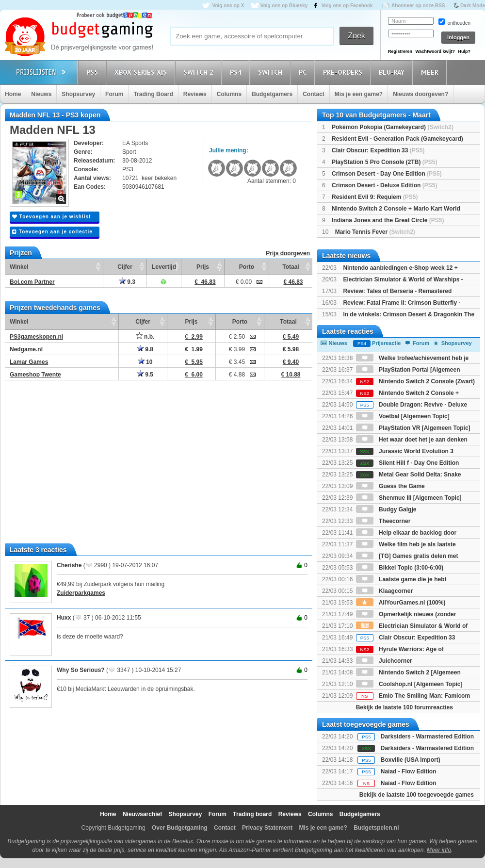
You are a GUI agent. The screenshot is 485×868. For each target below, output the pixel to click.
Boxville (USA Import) (411, 760)
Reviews (195, 94)
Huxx (64, 618)
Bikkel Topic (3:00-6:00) (400, 568)
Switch (272, 72)
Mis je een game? (359, 94)
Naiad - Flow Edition (409, 771)
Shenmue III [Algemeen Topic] (409, 498)
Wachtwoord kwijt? (435, 51)
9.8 (145, 349)
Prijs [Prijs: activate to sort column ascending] (203, 267)
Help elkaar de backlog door (406, 533)
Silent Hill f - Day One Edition (408, 463)
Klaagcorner (384, 591)
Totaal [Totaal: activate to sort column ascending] (291, 267)
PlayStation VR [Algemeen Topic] (413, 428)
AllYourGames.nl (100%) (401, 603)
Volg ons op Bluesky (284, 6)
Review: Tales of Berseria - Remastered (397, 291)
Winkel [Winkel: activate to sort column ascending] (19, 267)
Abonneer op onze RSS (418, 6)
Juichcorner (384, 661)
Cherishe (69, 565)
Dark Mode (473, 6)
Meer (431, 72)
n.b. (145, 337)
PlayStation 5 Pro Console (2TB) (384, 162)
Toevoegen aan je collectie (52, 232)
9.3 (127, 282)
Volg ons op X (228, 6)
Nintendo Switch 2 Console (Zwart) (415, 381)
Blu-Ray (393, 72)
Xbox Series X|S (142, 72)
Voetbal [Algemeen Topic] (403, 416)
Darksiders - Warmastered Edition (427, 737)
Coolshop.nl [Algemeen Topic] (409, 684)
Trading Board (153, 94)
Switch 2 (200, 72)
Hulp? (464, 51)
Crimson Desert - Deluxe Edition (384, 185)
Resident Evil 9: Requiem (375, 197)
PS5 (94, 72)
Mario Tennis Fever (375, 232)
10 (145, 362)
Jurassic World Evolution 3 (405, 451)
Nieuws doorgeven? (420, 94)
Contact (314, 94)
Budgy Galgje (386, 509)
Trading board (252, 814)
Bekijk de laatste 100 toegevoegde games (417, 795)
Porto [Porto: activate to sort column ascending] (247, 267)
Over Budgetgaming (180, 828)
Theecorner (383, 521)
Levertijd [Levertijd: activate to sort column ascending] (164, 267)
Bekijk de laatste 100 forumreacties (404, 707)
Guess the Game (390, 486)
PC (304, 72)
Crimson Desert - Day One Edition (387, 174)
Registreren (400, 51)
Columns (229, 94)
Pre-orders (344, 72)
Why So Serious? (81, 670)
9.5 (145, 375)
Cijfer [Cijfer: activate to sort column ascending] (125, 267)
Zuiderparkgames (81, 593)
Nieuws (41, 94)
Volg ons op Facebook (347, 6)
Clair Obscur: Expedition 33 (378, 150)
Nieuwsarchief (142, 814)
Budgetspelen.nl (376, 828)
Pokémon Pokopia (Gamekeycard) (393, 127)
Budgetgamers (272, 94)
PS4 (237, 72)
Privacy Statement (267, 828)
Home (13, 94)
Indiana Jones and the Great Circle (388, 220)
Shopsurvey (78, 94)
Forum (114, 94)
